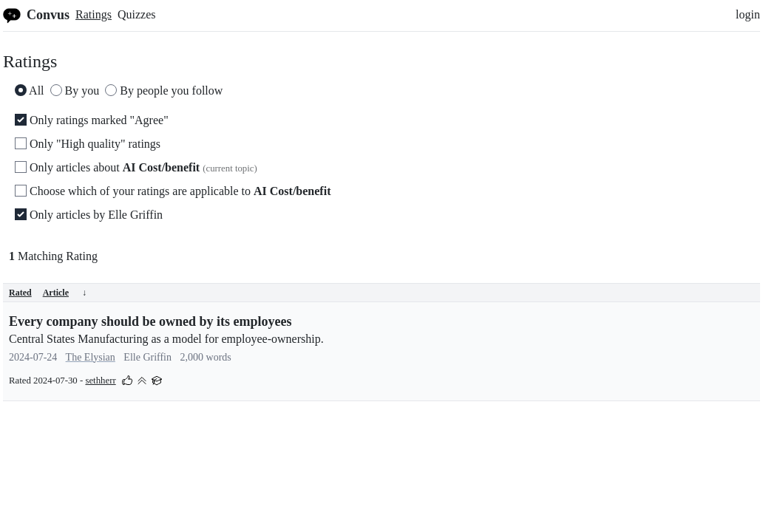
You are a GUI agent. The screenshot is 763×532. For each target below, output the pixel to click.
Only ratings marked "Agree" (92, 120)
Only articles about (136, 167)
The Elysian (91, 357)
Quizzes (137, 14)
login (748, 14)
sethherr (100, 381)
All (30, 91)
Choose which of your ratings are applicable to (173, 191)
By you (75, 91)
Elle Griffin (147, 357)
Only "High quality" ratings (88, 144)
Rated (20, 293)
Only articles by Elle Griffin (89, 215)
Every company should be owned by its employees (150, 321)
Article (65, 293)
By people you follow (164, 91)
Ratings (94, 14)
